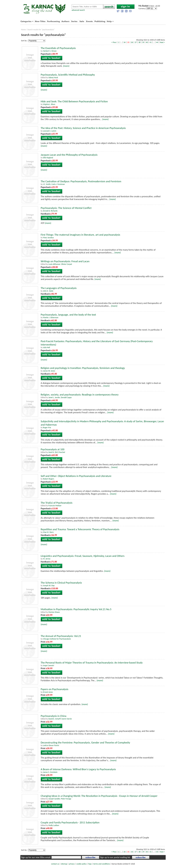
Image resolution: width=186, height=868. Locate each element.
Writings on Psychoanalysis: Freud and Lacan (65, 261)
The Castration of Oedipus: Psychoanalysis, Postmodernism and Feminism (81, 181)
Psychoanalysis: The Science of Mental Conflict (66, 208)
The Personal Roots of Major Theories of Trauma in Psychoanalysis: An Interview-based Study (92, 663)
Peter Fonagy (66, 799)
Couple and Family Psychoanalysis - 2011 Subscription (70, 822)
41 (151, 42)
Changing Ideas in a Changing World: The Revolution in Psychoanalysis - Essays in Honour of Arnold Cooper (99, 796)
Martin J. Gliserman (51, 318)
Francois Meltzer (55, 506)
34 (125, 42)
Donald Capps (66, 397)
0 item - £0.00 (149, 6)
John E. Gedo (48, 291)
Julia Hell (46, 347)
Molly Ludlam (54, 825)
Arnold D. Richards (50, 211)
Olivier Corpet (66, 264)
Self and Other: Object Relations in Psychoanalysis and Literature (76, 476)
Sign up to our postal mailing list (115, 857)
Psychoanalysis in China (53, 716)
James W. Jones (49, 371)
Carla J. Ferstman (58, 184)
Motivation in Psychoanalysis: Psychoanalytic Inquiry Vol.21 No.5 (76, 609)
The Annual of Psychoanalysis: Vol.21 (61, 636)
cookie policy (81, 864)
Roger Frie (47, 428)
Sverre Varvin (67, 719)
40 (147, 42)
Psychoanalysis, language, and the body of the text (68, 315)
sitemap (64, 864)
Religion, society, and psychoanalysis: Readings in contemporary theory (80, 395)
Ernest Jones (48, 692)
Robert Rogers (49, 479)
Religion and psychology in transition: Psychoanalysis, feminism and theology (83, 368)
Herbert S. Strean (50, 51)
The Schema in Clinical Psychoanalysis (61, 583)
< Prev (114, 42)
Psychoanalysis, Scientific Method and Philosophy (68, 75)
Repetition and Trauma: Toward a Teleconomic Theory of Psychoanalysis (80, 529)
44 (157, 42)
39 (143, 42)
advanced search (78, 10)
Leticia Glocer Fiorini (51, 745)
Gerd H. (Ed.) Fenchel (57, 452)
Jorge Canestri (49, 665)
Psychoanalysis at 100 (53, 449)
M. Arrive (47, 559)
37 (136, 42)
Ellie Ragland (48, 158)
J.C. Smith (47, 184)
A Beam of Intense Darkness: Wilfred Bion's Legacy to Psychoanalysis (78, 769)
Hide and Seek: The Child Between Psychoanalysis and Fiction (74, 101)
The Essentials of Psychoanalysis (58, 48)
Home (23, 30)
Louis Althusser (54, 264)
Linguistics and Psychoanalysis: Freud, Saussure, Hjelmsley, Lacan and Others (83, 556)
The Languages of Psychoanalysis (59, 288)
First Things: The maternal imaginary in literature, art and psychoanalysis (80, 235)
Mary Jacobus (48, 238)
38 (139, 42)
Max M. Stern (48, 532)
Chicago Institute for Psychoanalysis (57, 639)
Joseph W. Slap (49, 586)
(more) (66, 66)
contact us (55, 864)
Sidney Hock (53, 78)
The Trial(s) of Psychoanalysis (57, 503)
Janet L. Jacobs (54, 397)
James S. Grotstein (50, 772)
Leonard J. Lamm (50, 131)
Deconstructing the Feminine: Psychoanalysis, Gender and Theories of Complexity (85, 742)
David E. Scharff (54, 719)
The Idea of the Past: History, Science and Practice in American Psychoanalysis (83, 128)
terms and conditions (102, 864)
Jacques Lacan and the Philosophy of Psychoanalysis (69, 155)
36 (132, 42)
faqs (90, 864)
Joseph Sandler (54, 799)
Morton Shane (54, 612)
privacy (72, 864)
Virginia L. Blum (49, 104)
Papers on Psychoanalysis (54, 689)
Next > (162, 42)
